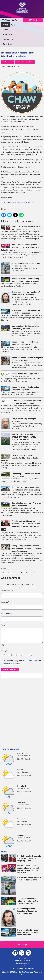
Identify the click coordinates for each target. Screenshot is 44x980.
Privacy (23, 965)
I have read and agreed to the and (22, 662)
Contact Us (8, 39)
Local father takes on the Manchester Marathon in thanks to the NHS (21, 458)
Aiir (22, 974)
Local (5, 30)
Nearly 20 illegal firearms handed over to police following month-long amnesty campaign (27, 548)
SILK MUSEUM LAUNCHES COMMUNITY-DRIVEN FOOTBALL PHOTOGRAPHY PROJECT (25, 437)
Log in (5, 584)
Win (13, 25)
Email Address (7, 614)
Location (5, 602)
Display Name (7, 591)
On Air (15, 20)
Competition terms (23, 963)
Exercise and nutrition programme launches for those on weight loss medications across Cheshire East (26, 524)
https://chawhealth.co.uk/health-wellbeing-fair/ (18, 202)
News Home (9, 62)
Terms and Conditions (23, 961)
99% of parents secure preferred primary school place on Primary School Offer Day (20, 247)
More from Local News (26, 62)
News (5, 25)
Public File (23, 958)
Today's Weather (10, 749)
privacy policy (32, 661)
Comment (5, 625)
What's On (7, 34)
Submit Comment (10, 670)
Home (6, 20)
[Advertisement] (18, 712)
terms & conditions (11, 664)
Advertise (7, 44)
